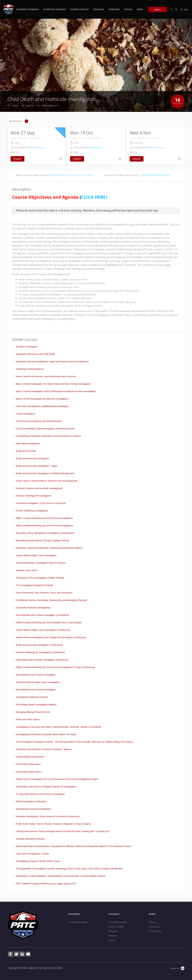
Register (17, 159)
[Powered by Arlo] (177, 968)
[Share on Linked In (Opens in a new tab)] (22, 954)
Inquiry (157, 9)
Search (112, 940)
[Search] (171, 9)
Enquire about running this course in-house (72, 175)
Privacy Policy (155, 931)
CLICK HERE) (94, 197)
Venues (128, 9)
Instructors (154, 927)
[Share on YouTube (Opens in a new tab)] (28, 954)
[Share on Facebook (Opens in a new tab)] (10, 954)
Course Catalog (79, 9)
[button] (60, 159)
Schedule (99, 9)
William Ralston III (37, 148)
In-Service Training (54, 9)
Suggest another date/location (155, 175)
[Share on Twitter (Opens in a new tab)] (16, 954)
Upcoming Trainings (27, 9)
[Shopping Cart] (176, 9)
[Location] (19, 121)
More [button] (140, 9)
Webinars (114, 9)
